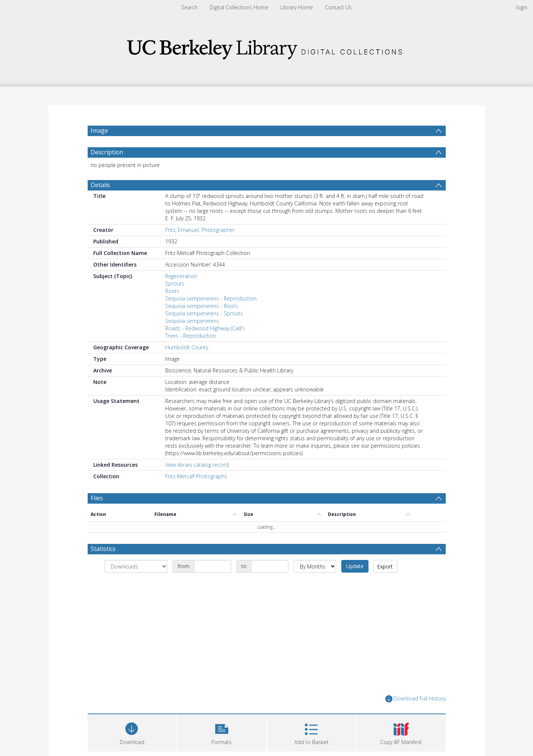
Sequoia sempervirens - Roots (202, 324)
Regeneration (181, 294)
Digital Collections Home (239, 7)
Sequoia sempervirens (192, 339)
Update (355, 584)
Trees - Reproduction (191, 354)
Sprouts (175, 301)
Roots (172, 309)
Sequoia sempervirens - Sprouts (204, 331)
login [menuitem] (522, 7)
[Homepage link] (267, 47)
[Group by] (136, 584)
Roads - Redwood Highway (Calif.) (205, 346)
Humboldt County (187, 365)
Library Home (297, 7)
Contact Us (338, 7)
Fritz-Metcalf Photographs (196, 494)
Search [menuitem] (189, 7)
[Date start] (213, 584)
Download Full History (416, 717)
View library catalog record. (197, 483)
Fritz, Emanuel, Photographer (200, 248)
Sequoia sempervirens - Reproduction (211, 316)
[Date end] (270, 584)
